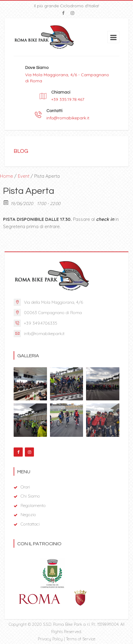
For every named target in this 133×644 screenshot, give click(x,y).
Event (24, 176)
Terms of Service (81, 639)
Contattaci (30, 524)
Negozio (28, 515)
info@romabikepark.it (68, 118)
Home (7, 176)
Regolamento (33, 505)
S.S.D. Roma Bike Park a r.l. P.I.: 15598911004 (81, 624)
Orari (25, 487)
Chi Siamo (30, 496)
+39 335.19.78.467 (68, 99)
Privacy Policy (50, 639)
